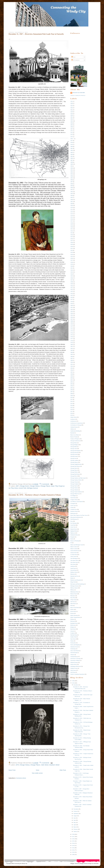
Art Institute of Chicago (76, 425)
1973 (72, 331)
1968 (72, 321)
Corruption (73, 503)
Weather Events (74, 668)
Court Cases (73, 505)
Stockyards (73, 643)
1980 (72, 345)
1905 (72, 197)
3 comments (45, 763)
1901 (72, 190)
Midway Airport (74, 588)
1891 (72, 170)
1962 (72, 309)
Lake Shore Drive (74, 560)
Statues (72, 641)
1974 (72, 333)
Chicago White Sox (75, 494)
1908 (72, 203)
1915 (72, 217)
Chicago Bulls (74, 447)
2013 (72, 403)
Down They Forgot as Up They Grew (79, 515)
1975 (72, 335)
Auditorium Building (75, 431)
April (75, 825)
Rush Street (73, 629)
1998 (72, 374)
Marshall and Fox (74, 576)
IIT (71, 543)
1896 (72, 180)
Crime (72, 507)
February (76, 829)
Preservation (73, 611)
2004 (72, 386)
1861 (72, 117)
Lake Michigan (74, 558)
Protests (72, 613)
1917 (72, 221)
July (74, 818)
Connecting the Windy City (21, 864)
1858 (72, 111)
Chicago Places (45, 486)
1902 (72, 192)
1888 (72, 162)
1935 (72, 256)
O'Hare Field (73, 600)
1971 (72, 327)
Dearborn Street (54, 765)
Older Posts (63, 770)
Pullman (72, 619)
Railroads (73, 621)
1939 (72, 264)
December (76, 685)
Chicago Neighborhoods (76, 464)
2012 (72, 401)
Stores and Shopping (75, 645)
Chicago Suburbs (74, 490)
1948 (72, 282)
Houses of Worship (75, 541)
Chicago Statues (74, 488)
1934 (72, 254)
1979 (72, 343)
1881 (72, 148)
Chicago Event (24, 486)
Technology (73, 649)
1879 (72, 145)
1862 (72, 119)
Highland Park (74, 531)
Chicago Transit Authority (76, 492)
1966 (72, 317)
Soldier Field (73, 637)
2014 (72, 405)
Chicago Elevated (74, 452)
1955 (72, 296)
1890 (72, 168)
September (76, 813)
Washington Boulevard (76, 666)
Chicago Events (74, 456)
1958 (72, 301)
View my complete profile (78, 95)
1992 (72, 366)
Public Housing (74, 615)
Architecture (73, 421)
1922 (72, 231)
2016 (72, 409)
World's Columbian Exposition (77, 674)
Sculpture (73, 633)
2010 (72, 398)
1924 (72, 235)
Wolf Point (73, 672)
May (75, 822)
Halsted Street (74, 529)
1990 (72, 362)
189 (71, 166)
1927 (72, 241)
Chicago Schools (74, 482)
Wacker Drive (74, 664)
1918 (72, 223)
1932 (72, 250)
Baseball (72, 433)
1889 (72, 164)
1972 (72, 329)
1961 (72, 307)
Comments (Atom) (21, 778)
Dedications (73, 513)
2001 (72, 380)
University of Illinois (75, 660)
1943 (72, 272)
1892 (72, 172)
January (75, 831)
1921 (72, 229)
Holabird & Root (74, 535)
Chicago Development (76, 451)
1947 (72, 280)
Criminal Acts (74, 509)
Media (72, 578)
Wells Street (73, 670)
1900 (72, 188)
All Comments (76, 60)
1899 (72, 186)
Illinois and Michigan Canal (77, 545)
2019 (72, 415)
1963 (72, 311)
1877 (72, 141)
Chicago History (35, 486)
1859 (72, 113)
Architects (73, 419)
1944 (72, 274)
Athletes (72, 429)
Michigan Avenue (33, 488)
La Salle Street (74, 555)
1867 (72, 129)
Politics (72, 609)
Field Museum (74, 519)
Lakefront (73, 566)
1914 (72, 215)
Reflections (73, 625)
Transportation (74, 657)
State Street (73, 639)
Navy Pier (73, 598)
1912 (72, 211)
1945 (72, 276)
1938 (72, 262)
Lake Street (73, 564)
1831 (72, 101)
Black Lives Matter (75, 435)
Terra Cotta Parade (75, 651)
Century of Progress (75, 439)
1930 (72, 247)
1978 (72, 341)
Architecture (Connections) (77, 423)
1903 (72, 194)
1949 (72, 284)
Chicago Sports (74, 486)
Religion (72, 627)
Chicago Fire (73, 458)
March (75, 827)
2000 (72, 378)
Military (72, 590)
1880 (72, 146)
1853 (72, 105)
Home (38, 770)
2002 (72, 382)
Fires (72, 521)
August (75, 816)
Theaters (72, 655)
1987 (72, 358)
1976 (17, 765)
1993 (72, 368)
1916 (72, 219)
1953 (72, 292)
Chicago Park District (75, 466)
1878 (72, 142)
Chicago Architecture (75, 441)
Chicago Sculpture (75, 484)
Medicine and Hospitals (76, 580)
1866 (72, 127)
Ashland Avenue (74, 427)
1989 (72, 360)
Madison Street (74, 572)
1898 (72, 184)
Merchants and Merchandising (77, 584)
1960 (72, 305)
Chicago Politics (74, 472)
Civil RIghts (73, 496)
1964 (72, 313)
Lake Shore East (74, 562)
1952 (72, 290)
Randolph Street (74, 623)
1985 (72, 354)
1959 (72, 303)
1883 (72, 152)
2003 (72, 384)
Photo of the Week (75, 608)
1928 (72, 243)
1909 (72, 205)
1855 (72, 107)
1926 (72, 239)
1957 (72, 299)
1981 (72, 347)
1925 (72, 237)
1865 (72, 125)
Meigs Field (73, 582)
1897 (72, 182)
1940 (72, 266)
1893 (72, 174)
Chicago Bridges (74, 445)
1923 (72, 233)
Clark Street (45, 765)
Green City (73, 527)
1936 (72, 258)
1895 (72, 178)
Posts (73, 57)
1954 (72, 294)
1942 (72, 270)
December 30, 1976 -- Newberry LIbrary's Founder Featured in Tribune (35, 495)
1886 (72, 158)
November (76, 809)
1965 (72, 315)
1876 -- (72, 139)
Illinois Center (74, 547)
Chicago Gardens (74, 460)
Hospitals (73, 537)
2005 (72, 388)
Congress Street (74, 500)
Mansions (73, 574)
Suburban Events (74, 647)
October (75, 811)
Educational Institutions (76, 517)
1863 (72, 121)
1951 (72, 288)
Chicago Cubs (74, 449)
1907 (72, 201)
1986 (72, 356)
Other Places (73, 604)
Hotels (72, 539)
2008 (72, 394)
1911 (72, 209)
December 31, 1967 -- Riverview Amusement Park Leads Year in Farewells (36, 34)
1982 (72, 349)
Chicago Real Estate (75, 474)
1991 (72, 364)
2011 (72, 400)
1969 (72, 323)
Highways (73, 533)
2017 (72, 411)
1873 (72, 135)
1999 (72, 376)
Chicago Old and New (79, 93)
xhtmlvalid (96, 864)
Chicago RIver (74, 476)
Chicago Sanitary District (76, 480)
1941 (72, 268)
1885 (72, 156)
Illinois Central (74, 549)
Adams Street (74, 417)
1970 (72, 325)
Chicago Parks (74, 468)
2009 (72, 396)
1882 (72, 150)
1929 (72, 244)
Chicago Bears (74, 443)
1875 (72, 137)
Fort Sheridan (74, 523)
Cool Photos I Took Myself (77, 502)
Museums (73, 596)
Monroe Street (74, 594)
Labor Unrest (73, 556)
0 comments (45, 484)
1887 (72, 160)
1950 (72, 286)
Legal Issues (73, 568)
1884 (72, 154)
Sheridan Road (74, 635)
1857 (72, 109)
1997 (72, 372)
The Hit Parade (74, 653)
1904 (72, 195)
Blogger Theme (74, 864)
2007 (72, 392)
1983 (72, 350)
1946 (72, 278)
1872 (72, 133)
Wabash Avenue (74, 662)
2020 (73, 681)
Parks (72, 605)
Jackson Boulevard (75, 551)
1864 (72, 123)
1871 (72, 131)
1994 (72, 370)
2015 (72, 407)
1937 (72, 260)
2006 (72, 390)
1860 (72, 115)
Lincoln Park (22, 488)
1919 (72, 225)
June (75, 820)
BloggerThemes (84, 864)
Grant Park (73, 525)
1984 (72, 352)
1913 (72, 213)
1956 (72, 297)
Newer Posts (12, 770)
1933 (72, 252)
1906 (72, 199)
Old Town (73, 602)
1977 (72, 339)
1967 (17, 486)
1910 (72, 207)
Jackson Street (74, 553)
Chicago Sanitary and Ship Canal (78, 478)
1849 (72, 103)
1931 (72, 248)
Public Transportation (75, 617)
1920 (72, 227)
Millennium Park (74, 592)
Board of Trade (74, 437)
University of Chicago (75, 658)
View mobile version (37, 773)
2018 (72, 413)
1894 (72, 176)
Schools (72, 631)
